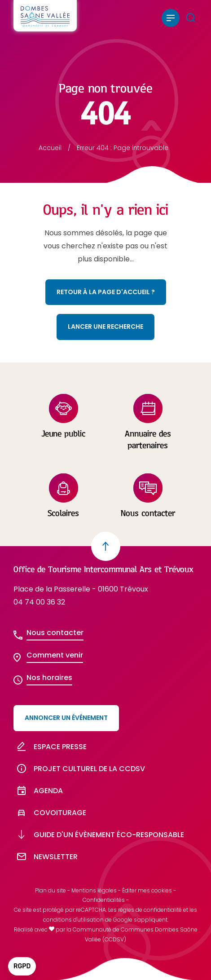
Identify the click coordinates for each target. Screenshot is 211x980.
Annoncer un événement (66, 718)
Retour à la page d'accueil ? (106, 292)
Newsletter (46, 857)
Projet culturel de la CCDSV (79, 769)
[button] (22, 967)
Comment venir (55, 655)
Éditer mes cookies (147, 890)
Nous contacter (55, 633)
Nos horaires (49, 678)
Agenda (38, 791)
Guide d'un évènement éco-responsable (99, 835)
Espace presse (50, 747)
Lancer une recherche (105, 327)
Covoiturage (50, 813)
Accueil (50, 148)
